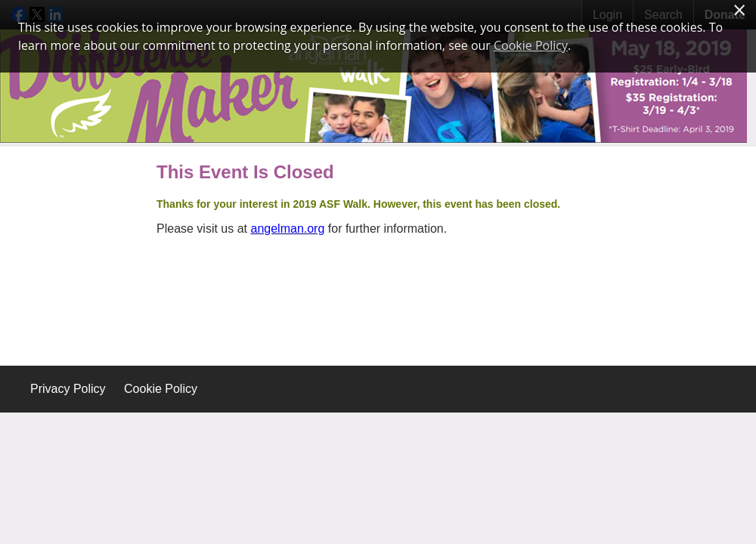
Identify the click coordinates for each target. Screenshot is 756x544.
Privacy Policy (68, 389)
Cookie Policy (161, 389)
